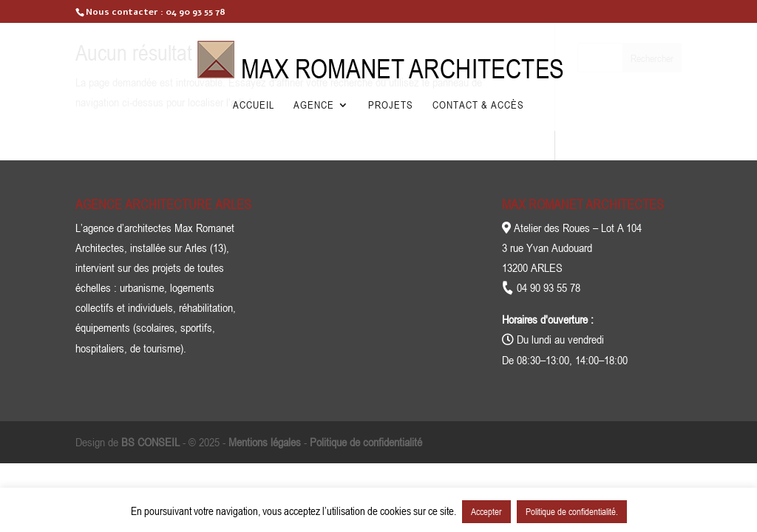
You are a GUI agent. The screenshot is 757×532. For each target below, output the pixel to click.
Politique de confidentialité (366, 442)
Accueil (254, 105)
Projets (391, 105)
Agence (314, 105)
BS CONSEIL (150, 442)
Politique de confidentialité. (572, 511)
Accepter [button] (486, 511)
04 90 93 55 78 (196, 12)
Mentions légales (265, 442)
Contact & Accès (478, 105)
